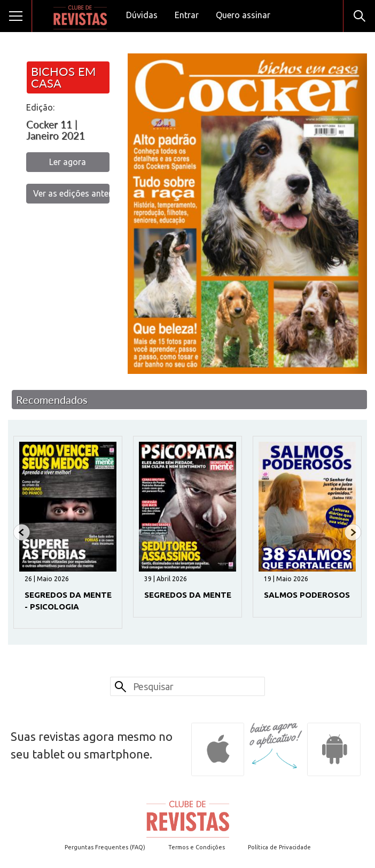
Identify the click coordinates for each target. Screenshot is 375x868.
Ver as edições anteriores (72, 193)
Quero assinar (243, 15)
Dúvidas (142, 15)
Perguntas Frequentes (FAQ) (105, 847)
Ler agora (68, 162)
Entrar (187, 15)
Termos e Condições (197, 847)
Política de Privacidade (279, 847)
